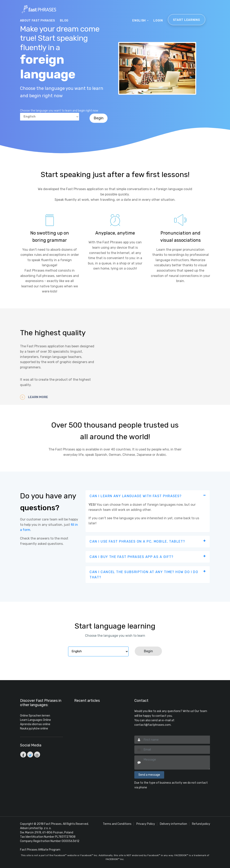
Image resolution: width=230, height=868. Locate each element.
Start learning (187, 20)
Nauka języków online (34, 729)
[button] (148, 496)
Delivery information (173, 824)
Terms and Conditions (117, 824)
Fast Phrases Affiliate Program (40, 850)
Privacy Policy (146, 824)
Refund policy (201, 824)
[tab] (148, 496)
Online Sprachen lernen (35, 716)
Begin (99, 118)
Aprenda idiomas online (35, 724)
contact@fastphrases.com (153, 725)
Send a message (149, 775)
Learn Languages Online (35, 720)
